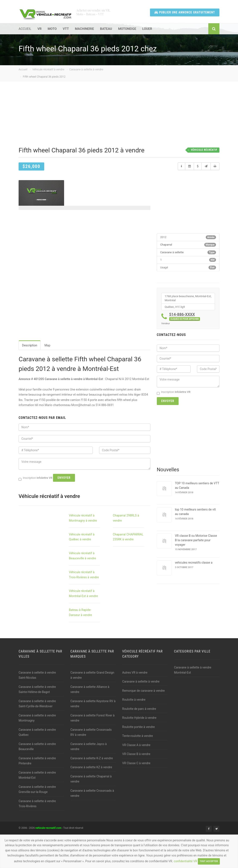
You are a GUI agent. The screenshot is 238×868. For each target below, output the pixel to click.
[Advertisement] (122, 117)
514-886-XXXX (185, 316)
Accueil (23, 69)
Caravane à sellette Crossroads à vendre (92, 793)
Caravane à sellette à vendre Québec (37, 732)
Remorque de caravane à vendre (143, 691)
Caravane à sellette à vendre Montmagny (37, 718)
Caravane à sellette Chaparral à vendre (91, 779)
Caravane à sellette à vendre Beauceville (37, 747)
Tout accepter (209, 861)
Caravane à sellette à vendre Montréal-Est (37, 775)
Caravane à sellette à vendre (86, 69)
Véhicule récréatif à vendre (48, 69)
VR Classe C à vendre (136, 763)
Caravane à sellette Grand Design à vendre (92, 675)
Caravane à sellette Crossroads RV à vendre (91, 732)
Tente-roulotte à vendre (137, 736)
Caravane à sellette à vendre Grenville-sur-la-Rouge (37, 789)
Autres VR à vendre (135, 673)
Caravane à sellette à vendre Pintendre (37, 761)
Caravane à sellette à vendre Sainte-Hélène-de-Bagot (37, 689)
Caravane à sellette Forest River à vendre (93, 718)
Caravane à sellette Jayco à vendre (89, 747)
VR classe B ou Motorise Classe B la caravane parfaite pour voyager (196, 540)
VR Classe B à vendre (136, 754)
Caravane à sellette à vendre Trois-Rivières (37, 804)
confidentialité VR (185, 861)
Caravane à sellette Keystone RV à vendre (93, 704)
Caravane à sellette (172, 252)
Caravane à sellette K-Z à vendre (92, 758)
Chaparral (166, 245)
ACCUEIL (25, 29)
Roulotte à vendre (134, 700)
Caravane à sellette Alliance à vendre (90, 689)
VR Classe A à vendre (136, 745)
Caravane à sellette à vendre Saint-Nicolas (37, 675)
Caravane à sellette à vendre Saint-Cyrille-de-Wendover (37, 704)
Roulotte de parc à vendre (139, 709)
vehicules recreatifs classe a (194, 563)
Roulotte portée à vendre (138, 727)
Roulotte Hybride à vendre (139, 718)
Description (30, 345)
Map (47, 345)
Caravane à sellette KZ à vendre (91, 767)
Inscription (174, 392)
